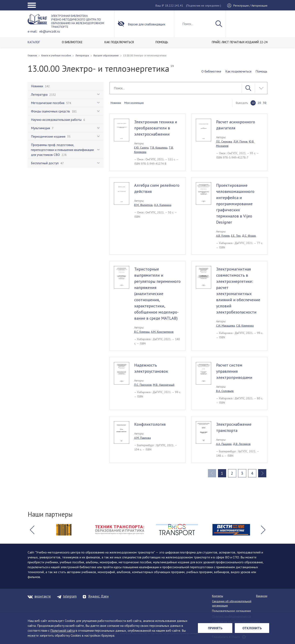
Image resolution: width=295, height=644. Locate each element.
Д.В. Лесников (242, 444)
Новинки (116, 103)
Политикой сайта (63, 630)
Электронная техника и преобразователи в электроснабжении (156, 128)
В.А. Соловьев (225, 391)
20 (259, 103)
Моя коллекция (134, 103)
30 (265, 103)
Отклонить (252, 628)
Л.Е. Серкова (224, 141)
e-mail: (32, 31)
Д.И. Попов (240, 141)
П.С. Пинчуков (143, 385)
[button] (32, 530)
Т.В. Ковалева (159, 148)
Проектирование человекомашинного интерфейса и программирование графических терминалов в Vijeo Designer (235, 204)
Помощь (261, 71)
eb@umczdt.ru (50, 31)
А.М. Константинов (162, 332)
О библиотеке (211, 71)
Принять (215, 628)
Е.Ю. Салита (141, 148)
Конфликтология (150, 424)
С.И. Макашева (225, 326)
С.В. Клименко (245, 326)
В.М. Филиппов (143, 205)
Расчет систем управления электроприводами (234, 371)
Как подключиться (238, 71)
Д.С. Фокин (249, 236)
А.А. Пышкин (224, 444)
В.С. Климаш (142, 332)
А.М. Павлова (142, 438)
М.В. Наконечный (164, 385)
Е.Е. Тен (236, 236)
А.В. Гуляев (223, 236)
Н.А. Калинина (163, 205)
